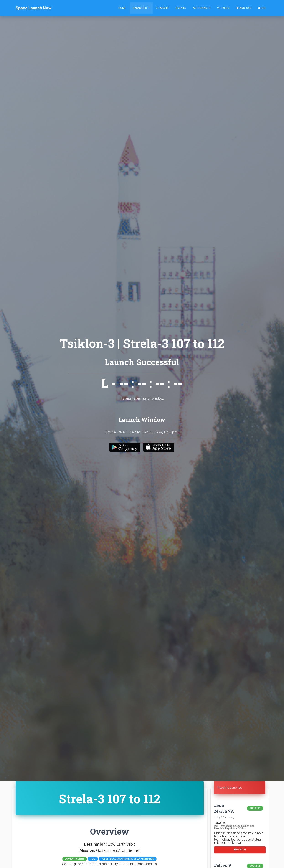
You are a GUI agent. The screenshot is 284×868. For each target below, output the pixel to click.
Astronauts (202, 8)
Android (244, 8)
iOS (262, 8)
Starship (163, 8)
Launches (140, 8)
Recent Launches (230, 788)
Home (122, 8)
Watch (240, 850)
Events (181, 8)
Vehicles (223, 8)
